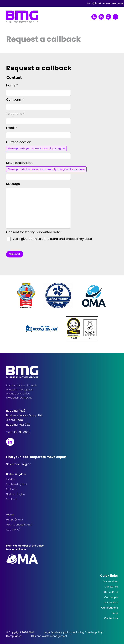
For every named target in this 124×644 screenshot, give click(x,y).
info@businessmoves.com (105, 3)
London (10, 479)
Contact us (111, 618)
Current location (19, 142)
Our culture (111, 592)
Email (12, 128)
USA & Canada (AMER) (19, 525)
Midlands (11, 489)
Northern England (16, 494)
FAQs (115, 613)
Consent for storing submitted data (34, 232)
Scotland (11, 499)
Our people (111, 597)
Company (15, 100)
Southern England (16, 484)
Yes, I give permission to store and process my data (52, 239)
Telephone (15, 114)
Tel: (18, 432)
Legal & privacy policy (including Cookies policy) (74, 632)
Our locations (110, 608)
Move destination (19, 163)
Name (12, 85)
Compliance (14, 636)
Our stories (111, 587)
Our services (110, 581)
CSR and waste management (49, 636)
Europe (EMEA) (14, 520)
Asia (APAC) (13, 530)
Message (13, 184)
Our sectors (111, 602)
